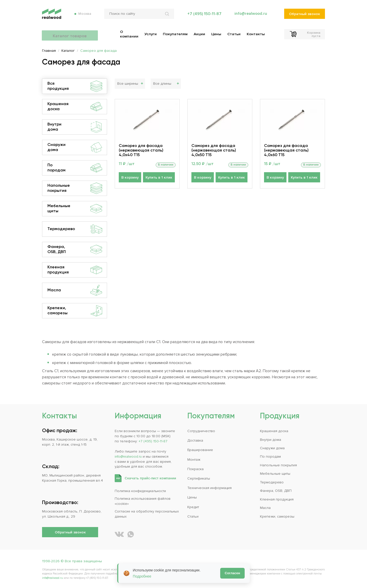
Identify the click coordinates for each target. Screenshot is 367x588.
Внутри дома (75, 127)
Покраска (195, 469)
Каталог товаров (70, 33)
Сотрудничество (201, 431)
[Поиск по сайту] (139, 15)
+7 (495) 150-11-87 (204, 15)
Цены (192, 497)
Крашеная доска (75, 107)
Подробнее (142, 576)
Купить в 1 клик (158, 178)
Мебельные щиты (75, 209)
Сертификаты (199, 478)
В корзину (130, 178)
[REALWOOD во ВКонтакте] (119, 534)
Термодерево (75, 229)
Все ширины (128, 84)
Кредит (193, 507)
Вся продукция (75, 86)
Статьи (193, 516)
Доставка (195, 440)
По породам (75, 168)
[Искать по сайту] (167, 15)
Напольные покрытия (75, 188)
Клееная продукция (75, 270)
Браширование (200, 450)
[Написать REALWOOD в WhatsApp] (131, 534)
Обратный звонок (304, 15)
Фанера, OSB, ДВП (75, 249)
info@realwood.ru (250, 15)
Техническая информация (209, 488)
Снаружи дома (75, 147)
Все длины (162, 84)
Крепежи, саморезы (75, 311)
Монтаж (194, 460)
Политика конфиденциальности (142, 491)
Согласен (232, 573)
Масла (75, 290)
